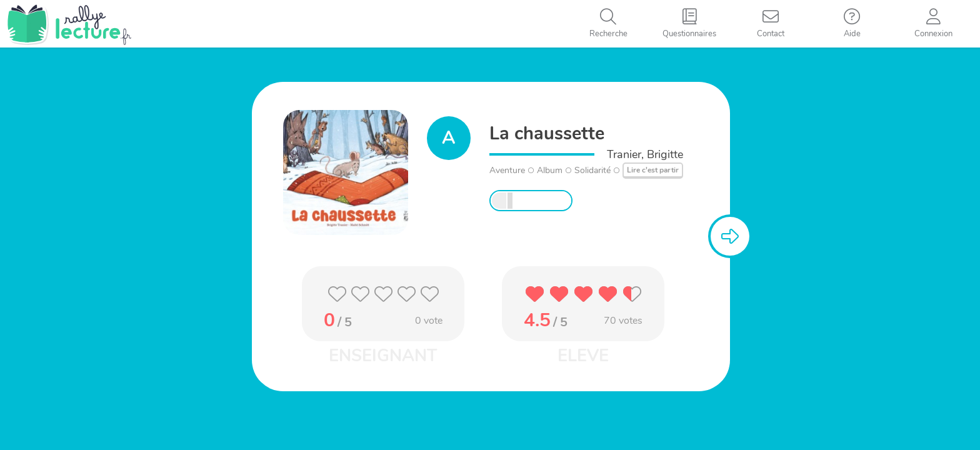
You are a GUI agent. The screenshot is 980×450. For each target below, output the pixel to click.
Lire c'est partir (653, 170)
